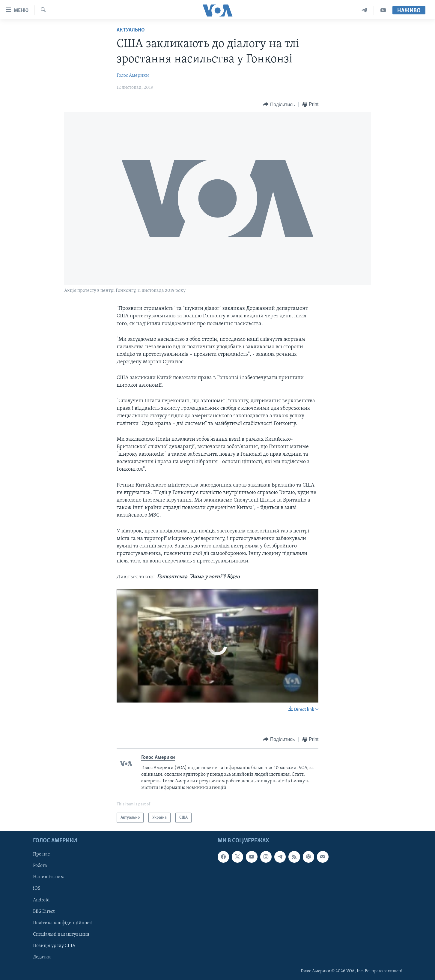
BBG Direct (44, 912)
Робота (40, 866)
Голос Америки (133, 76)
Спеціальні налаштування (61, 934)
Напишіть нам (48, 877)
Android (41, 900)
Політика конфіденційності (63, 923)
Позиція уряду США (54, 946)
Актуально (131, 30)
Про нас (41, 855)
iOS (37, 889)
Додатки (42, 957)
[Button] (279, 105)
